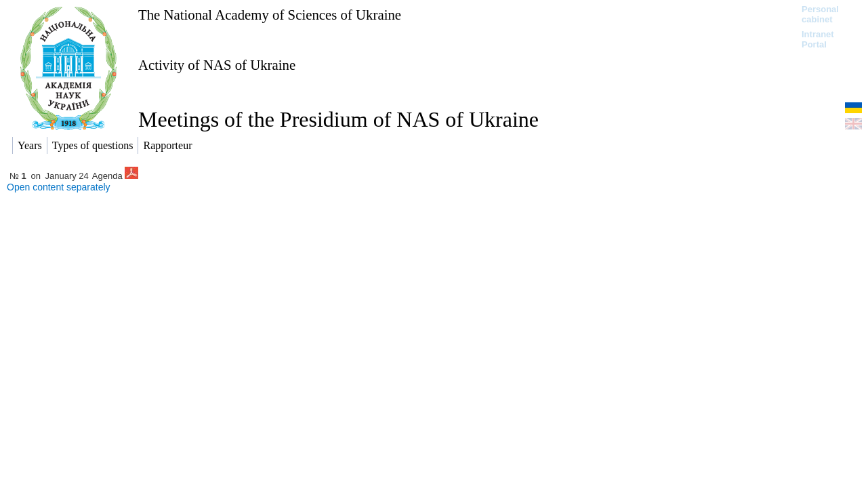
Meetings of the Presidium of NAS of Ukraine (338, 119)
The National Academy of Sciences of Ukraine (270, 15)
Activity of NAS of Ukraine (217, 65)
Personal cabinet (820, 14)
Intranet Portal (818, 39)
